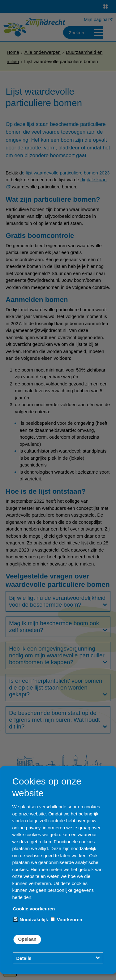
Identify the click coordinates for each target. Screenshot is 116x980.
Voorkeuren (66, 920)
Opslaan (27, 939)
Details (24, 958)
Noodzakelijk (31, 920)
